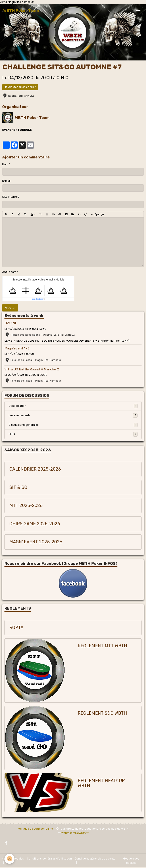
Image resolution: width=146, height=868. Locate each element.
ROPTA (16, 628)
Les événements (73, 415)
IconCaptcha (37, 299)
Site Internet (10, 197)
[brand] (21, 10)
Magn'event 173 (17, 348)
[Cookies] (9, 859)
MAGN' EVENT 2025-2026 (36, 542)
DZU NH (11, 323)
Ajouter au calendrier (20, 87)
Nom (5, 164)
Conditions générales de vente (95, 859)
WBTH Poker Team (32, 118)
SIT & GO (18, 487)
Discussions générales (73, 425)
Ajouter (10, 308)
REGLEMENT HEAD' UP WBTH (101, 783)
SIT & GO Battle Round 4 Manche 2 (32, 369)
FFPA (73, 434)
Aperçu (97, 214)
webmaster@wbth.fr (75, 833)
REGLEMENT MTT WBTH (102, 646)
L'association (73, 406)
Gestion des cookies (131, 861)
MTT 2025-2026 (26, 506)
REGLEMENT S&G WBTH (102, 713)
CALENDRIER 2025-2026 (35, 469)
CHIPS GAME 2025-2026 (35, 524)
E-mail (6, 181)
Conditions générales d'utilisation (49, 859)
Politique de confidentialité (35, 829)
